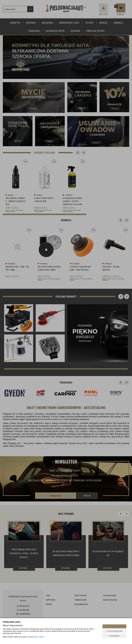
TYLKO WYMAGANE (114, 631)
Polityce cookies (39, 637)
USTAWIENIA (114, 636)
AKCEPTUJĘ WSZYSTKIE (114, 626)
